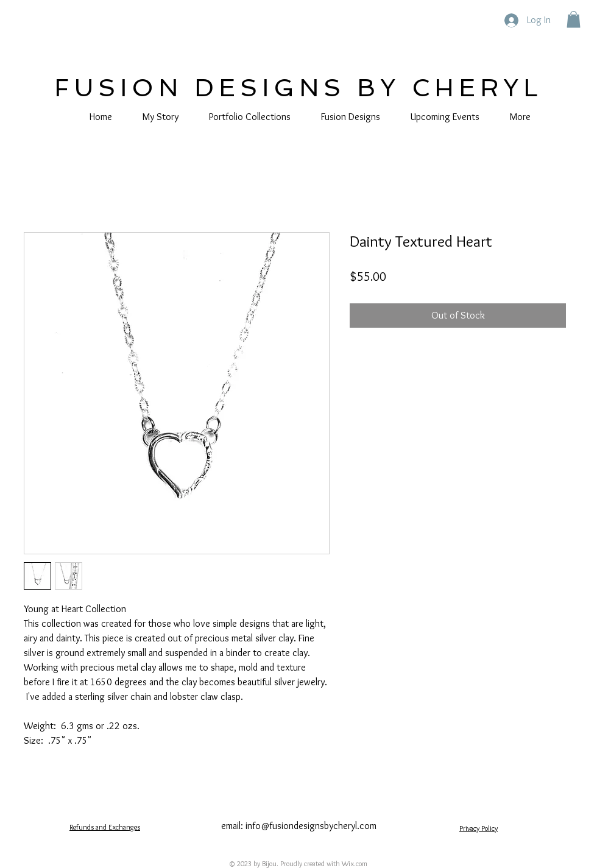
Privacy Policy (479, 828)
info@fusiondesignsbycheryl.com (311, 826)
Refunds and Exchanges (105, 827)
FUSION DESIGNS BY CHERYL (298, 88)
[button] (574, 19)
